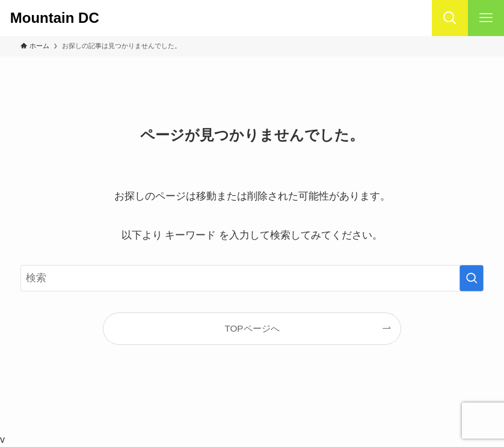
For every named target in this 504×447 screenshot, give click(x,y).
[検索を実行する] (472, 278)
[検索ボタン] (450, 18)
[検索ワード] (252, 278)
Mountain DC (62, 18)
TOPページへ (252, 328)
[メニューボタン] (486, 18)
